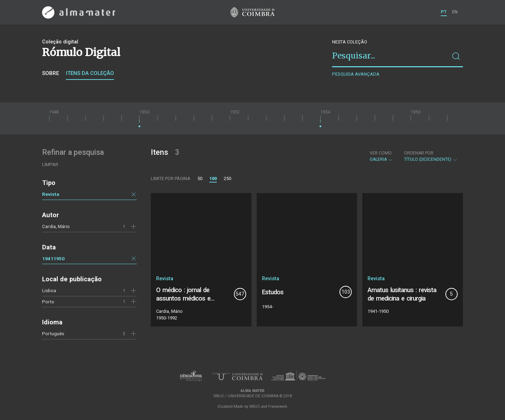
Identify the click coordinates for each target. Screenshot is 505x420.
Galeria (381, 156)
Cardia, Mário (56, 226)
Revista (51, 194)
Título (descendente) (431, 156)
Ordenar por (419, 153)
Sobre (50, 73)
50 (200, 178)
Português (53, 333)
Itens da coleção (90, 73)
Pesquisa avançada (356, 74)
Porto (48, 302)
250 (227, 178)
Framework (278, 407)
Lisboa (49, 290)
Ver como (381, 153)
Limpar (50, 164)
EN (455, 12)
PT (444, 12)
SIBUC (255, 407)
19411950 (53, 259)
